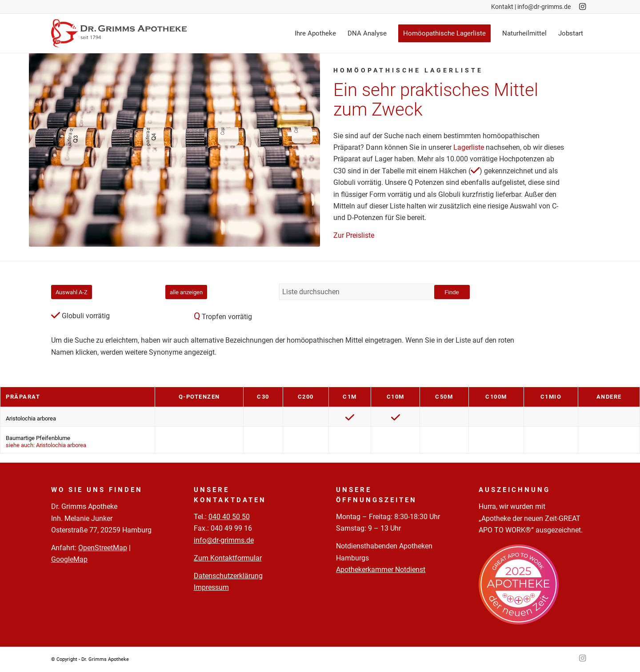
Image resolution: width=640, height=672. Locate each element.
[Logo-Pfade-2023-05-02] (119, 33)
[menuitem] (315, 33)
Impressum (211, 587)
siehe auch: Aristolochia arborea (46, 445)
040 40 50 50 (229, 517)
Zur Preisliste (354, 235)
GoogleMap (69, 559)
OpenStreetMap (103, 548)
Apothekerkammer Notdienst (381, 570)
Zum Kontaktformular (228, 558)
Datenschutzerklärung (228, 576)
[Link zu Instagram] (582, 7)
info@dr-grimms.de (544, 7)
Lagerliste (469, 147)
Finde (452, 292)
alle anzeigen (186, 292)
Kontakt (502, 7)
